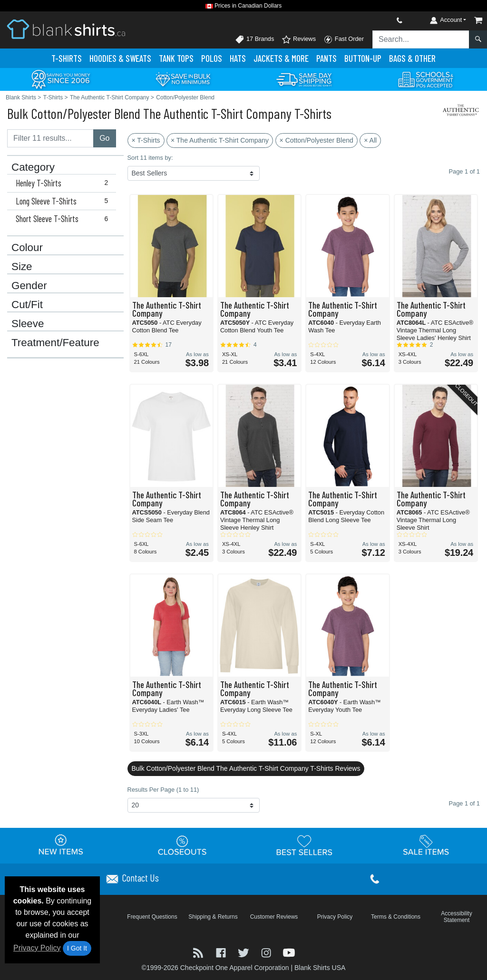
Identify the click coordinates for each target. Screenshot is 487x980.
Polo (212, 58)
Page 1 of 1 (464, 803)
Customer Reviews (274, 917)
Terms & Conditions (396, 917)
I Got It (77, 948)
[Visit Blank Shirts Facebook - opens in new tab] (222, 952)
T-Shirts (67, 58)
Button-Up (363, 58)
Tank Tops (176, 58)
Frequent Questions (152, 917)
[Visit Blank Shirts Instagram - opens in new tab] (267, 952)
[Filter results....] (50, 138)
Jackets (281, 58)
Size (22, 267)
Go (104, 138)
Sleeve (28, 324)
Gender (29, 286)
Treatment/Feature (55, 343)
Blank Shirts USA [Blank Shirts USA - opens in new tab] (320, 968)
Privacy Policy (37, 948)
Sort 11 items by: (150, 158)
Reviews (299, 39)
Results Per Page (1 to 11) (163, 790)
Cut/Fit (27, 305)
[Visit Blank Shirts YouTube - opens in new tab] (289, 952)
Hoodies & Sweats (120, 58)
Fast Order (344, 39)
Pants (326, 58)
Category (33, 167)
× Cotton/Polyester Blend (317, 140)
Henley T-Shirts (64, 183)
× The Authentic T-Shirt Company (220, 140)
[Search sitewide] (421, 39)
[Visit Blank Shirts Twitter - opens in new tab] (244, 952)
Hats (238, 58)
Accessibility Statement (456, 917)
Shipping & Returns (213, 917)
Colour (27, 248)
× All (370, 140)
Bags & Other (412, 58)
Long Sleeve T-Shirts (64, 201)
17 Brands (254, 39)
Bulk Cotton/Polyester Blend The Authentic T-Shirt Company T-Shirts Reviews (246, 768)
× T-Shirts (146, 140)
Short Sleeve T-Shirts (64, 219)
